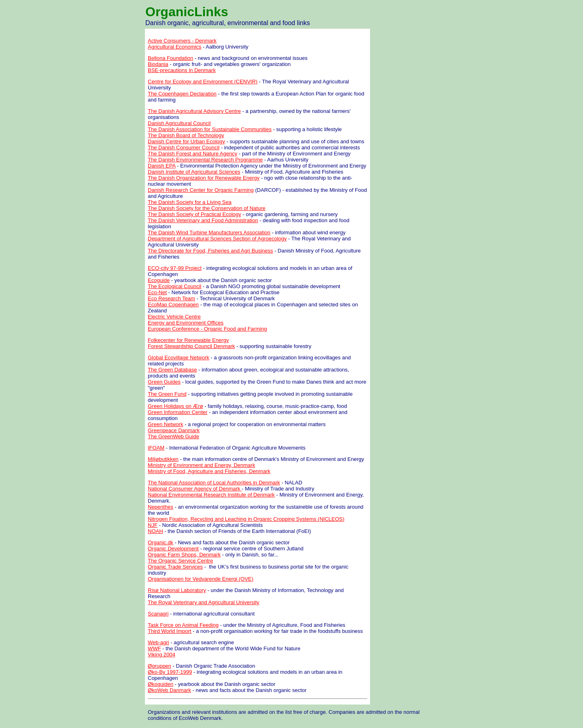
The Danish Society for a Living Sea (190, 202)
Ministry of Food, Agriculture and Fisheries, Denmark (209, 471)
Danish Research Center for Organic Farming (201, 190)
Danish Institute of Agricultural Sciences (194, 172)
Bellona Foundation (170, 58)
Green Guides (164, 382)
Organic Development (173, 549)
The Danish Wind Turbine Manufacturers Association (209, 232)
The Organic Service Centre (180, 561)
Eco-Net (157, 292)
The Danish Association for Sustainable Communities (210, 129)
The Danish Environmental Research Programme (205, 160)
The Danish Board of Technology (186, 135)
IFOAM (156, 448)
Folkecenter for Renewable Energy (188, 340)
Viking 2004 (162, 655)
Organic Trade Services (175, 567)
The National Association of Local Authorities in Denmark (214, 483)
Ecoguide (159, 280)
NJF (153, 525)
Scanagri (158, 614)
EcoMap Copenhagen (173, 305)
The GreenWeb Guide (173, 436)
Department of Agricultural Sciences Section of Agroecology (217, 239)
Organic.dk (161, 542)
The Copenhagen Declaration (182, 94)
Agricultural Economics (174, 47)
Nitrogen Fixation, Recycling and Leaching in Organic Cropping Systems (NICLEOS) (246, 519)
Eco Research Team (171, 298)
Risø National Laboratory (177, 590)
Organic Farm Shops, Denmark (184, 555)
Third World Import (169, 631)
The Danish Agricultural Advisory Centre (194, 111)
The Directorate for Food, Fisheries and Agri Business (210, 251)
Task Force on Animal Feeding (183, 625)
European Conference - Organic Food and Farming (207, 329)
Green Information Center (178, 412)
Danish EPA (162, 166)
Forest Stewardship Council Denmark (191, 346)
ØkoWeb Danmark (169, 690)
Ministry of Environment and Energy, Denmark (201, 465)
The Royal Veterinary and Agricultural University (203, 602)
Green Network (165, 424)
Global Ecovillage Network (179, 358)
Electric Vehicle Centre (174, 317)
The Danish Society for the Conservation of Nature (206, 208)
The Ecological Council (174, 286)
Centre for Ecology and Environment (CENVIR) (203, 82)
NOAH (155, 531)
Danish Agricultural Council (179, 123)
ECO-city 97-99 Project (175, 268)
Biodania (158, 64)
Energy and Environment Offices (186, 323)
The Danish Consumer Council (184, 148)
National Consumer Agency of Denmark (195, 489)
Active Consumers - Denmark (182, 41)
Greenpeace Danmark (174, 430)
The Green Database (172, 370)
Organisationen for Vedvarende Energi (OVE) (201, 579)
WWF (154, 648)
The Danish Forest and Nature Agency (193, 154)
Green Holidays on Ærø (176, 406)
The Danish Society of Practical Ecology (195, 214)
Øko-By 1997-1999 (170, 672)
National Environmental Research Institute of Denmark (211, 495)
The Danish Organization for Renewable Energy (204, 178)
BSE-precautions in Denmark (182, 70)
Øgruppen (160, 666)
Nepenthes (161, 507)
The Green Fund (167, 394)
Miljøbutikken (163, 459)
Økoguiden (161, 684)
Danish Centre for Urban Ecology (186, 141)
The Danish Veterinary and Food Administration (203, 220)
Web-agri (159, 642)
